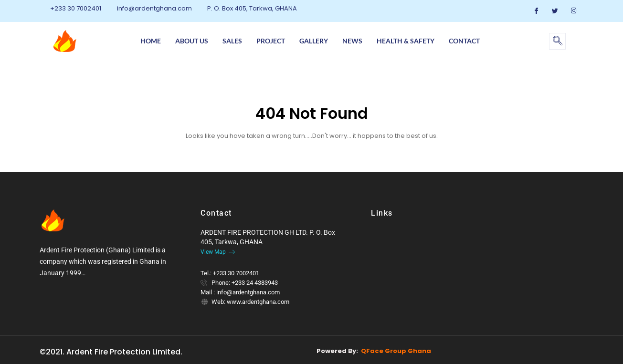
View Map (218, 252)
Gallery (314, 41)
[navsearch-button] (557, 41)
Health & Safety (406, 41)
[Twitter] (555, 11)
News (352, 41)
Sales (232, 41)
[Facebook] (536, 11)
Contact (464, 41)
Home (151, 41)
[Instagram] (573, 11)
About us (192, 41)
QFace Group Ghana (396, 351)
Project (271, 41)
